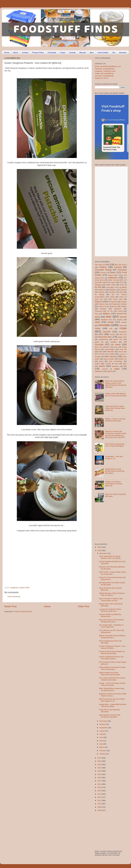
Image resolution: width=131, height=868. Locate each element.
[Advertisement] (42, 570)
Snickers (103, 309)
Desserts (123, 52)
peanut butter (109, 359)
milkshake (110, 352)
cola (111, 329)
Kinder (122, 285)
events (112, 334)
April (101, 744)
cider (121, 325)
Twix (97, 314)
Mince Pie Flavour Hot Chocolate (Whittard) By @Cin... (111, 621)
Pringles (124, 302)
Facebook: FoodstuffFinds (105, 69)
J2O (125, 280)
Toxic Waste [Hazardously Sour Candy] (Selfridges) (115, 445)
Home (7, 52)
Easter (113, 272)
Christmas (122, 270)
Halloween (113, 278)
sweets (102, 366)
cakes (97, 322)
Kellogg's (98, 285)
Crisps (63, 52)
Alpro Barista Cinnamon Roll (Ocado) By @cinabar (110, 716)
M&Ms (124, 287)
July (101, 734)
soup (116, 364)
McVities (112, 292)
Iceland (22, 588)
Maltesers (113, 290)
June (101, 737)
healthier (114, 342)
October (103, 724)
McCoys (102, 292)
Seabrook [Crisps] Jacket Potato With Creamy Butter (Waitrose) (115, 408)
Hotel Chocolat (114, 280)
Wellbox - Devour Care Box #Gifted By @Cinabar (115, 420)
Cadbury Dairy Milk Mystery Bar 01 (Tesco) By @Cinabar (116, 395)
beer (109, 317)
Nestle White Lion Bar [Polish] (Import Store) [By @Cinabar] (115, 471)
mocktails (102, 354)
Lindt (108, 287)
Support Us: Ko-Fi (101, 78)
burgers (120, 320)
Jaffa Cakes (103, 282)
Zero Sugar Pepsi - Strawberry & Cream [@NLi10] (111, 626)
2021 (100, 768)
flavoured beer (105, 337)
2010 (100, 804)
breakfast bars (106, 320)
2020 (100, 771)
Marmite (124, 290)
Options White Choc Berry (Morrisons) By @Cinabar (110, 674)
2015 (100, 787)
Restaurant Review (119, 304)
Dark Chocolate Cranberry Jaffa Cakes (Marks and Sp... (111, 600)
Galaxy (111, 275)
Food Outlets (103, 52)
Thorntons (99, 311)
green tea (99, 342)
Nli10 (28, 588)
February (103, 751)
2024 (100, 758)
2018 (100, 778)
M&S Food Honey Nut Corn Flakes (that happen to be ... (112, 700)
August (102, 731)
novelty (98, 357)
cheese (124, 322)
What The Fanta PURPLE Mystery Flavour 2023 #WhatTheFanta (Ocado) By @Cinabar (116, 384)
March (102, 747)
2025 (100, 551)
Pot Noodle (112, 302)
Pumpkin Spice (104, 304)
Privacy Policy (38, 52)
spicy (125, 364)
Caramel (118, 267)
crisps (123, 328)
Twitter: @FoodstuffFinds (104, 74)
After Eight (98, 265)
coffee (98, 328)
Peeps (122, 297)
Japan (113, 282)
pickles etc (123, 359)
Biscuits (83, 52)
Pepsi (97, 299)
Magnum (102, 290)
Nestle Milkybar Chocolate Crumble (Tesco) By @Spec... (112, 668)
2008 (100, 810)
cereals (111, 322)
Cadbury (103, 267)
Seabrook (113, 306)
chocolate (104, 325)
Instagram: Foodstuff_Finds (105, 71)
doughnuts (14, 588)
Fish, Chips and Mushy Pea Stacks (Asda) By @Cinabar (112, 679)
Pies (106, 299)
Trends (120, 311)
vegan (117, 369)
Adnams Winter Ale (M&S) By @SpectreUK (110, 615)
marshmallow (110, 349)
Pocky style (118, 299)
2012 (100, 797)
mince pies (123, 352)
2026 (100, 547)
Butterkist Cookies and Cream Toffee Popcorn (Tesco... (113, 695)
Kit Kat (98, 287)
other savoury (110, 356)
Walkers (106, 314)
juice (116, 347)
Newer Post (10, 606)
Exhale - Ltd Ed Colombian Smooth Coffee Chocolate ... (112, 684)
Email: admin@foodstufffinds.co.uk (108, 66)
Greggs (121, 275)
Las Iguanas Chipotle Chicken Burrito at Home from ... (110, 610)
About (16, 52)
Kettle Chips (111, 285)
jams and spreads (102, 347)
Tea (114, 52)
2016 (100, 784)
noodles (112, 354)
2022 (100, 764)
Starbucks (118, 309)
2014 (100, 791)
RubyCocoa (102, 306)
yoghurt (109, 371)
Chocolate (52, 52)
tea (125, 366)
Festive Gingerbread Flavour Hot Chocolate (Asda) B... (111, 658)
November (104, 721)
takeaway (115, 366)
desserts (107, 332)
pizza (101, 361)
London (116, 287)
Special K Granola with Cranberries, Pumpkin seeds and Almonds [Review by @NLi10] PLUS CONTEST (116, 434)
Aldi (107, 265)
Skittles (124, 306)
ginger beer (122, 337)
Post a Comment (14, 597)
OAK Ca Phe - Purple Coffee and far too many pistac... (113, 573)
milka (100, 352)
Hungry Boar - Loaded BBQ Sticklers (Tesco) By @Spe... (113, 705)
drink (101, 334)
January (103, 754)
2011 (100, 800)
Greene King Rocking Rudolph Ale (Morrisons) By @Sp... (112, 652)
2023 (100, 761)
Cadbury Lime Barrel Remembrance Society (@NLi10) (114, 484)
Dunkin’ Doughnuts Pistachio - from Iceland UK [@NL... (112, 647)
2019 (100, 774)
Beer (92, 52)
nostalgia (122, 354)
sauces (98, 364)
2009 (100, 807)
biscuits (123, 317)
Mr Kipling (99, 294)
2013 (100, 794)
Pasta (112, 297)
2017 (100, 781)
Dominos (103, 273)
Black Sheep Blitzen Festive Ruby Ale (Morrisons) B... (112, 689)
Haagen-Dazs (99, 278)
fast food (123, 334)
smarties (108, 364)
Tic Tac (110, 311)
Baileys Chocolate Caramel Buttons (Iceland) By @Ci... (112, 637)
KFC (121, 282)
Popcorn (99, 301)
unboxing (105, 369)
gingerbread (104, 339)
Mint (121, 292)
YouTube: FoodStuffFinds (104, 76)
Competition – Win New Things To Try (114, 458)
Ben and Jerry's (121, 265)
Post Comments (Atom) (23, 612)
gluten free (118, 339)
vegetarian (99, 371)
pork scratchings (116, 361)
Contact (25, 52)
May (101, 741)
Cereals (72, 52)
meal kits (123, 349)
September (104, 728)
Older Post (84, 606)
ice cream (116, 344)
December (104, 553)
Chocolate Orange (103, 270)
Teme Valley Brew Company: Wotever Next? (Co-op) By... (110, 557)
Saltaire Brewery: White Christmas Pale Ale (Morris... (112, 594)
